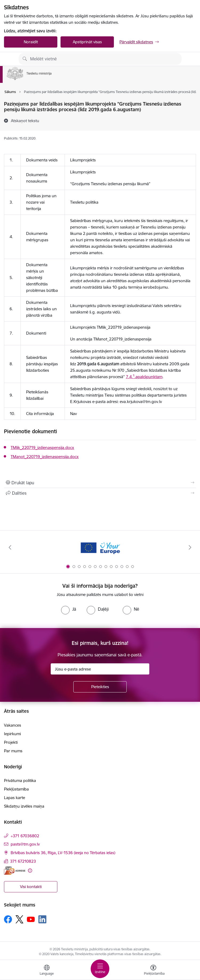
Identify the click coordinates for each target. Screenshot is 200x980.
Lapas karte (15, 798)
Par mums (13, 751)
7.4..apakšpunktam (144, 377)
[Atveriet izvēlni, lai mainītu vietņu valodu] (47, 971)
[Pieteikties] (100, 687)
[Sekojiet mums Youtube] (31, 919)
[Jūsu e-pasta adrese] (100, 669)
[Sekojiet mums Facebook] (8, 919)
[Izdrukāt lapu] (100, 483)
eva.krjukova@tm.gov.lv (141, 402)
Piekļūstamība (16, 789)
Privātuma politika (20, 780)
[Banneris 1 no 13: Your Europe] (100, 547)
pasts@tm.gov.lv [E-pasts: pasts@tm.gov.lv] (25, 844)
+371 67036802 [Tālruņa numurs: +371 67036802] (25, 836)
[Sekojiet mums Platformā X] (19, 919)
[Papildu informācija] (30, 871)
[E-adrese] (15, 871)
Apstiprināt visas (87, 42)
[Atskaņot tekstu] (25, 121)
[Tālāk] (190, 547)
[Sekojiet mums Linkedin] (42, 919)
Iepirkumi (12, 734)
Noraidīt (31, 42)
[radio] (69, 609)
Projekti (11, 742)
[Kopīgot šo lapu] (100, 493)
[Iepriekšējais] (10, 547)
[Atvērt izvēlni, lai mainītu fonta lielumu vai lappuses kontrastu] (153, 971)
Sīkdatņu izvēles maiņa (24, 806)
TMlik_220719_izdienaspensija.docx (42, 448)
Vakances (13, 725)
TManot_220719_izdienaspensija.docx (45, 457)
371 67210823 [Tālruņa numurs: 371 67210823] (23, 861)
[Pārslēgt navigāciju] (100, 969)
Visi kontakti (31, 887)
